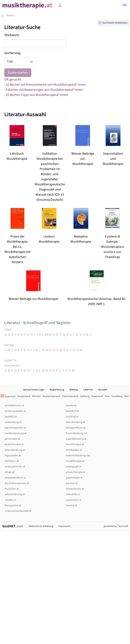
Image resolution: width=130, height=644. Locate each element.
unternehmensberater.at (18, 511)
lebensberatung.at (15, 450)
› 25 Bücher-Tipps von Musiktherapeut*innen (36, 95)
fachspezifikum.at (76, 428)
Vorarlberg (117, 396)
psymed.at (72, 483)
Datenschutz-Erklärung (41, 526)
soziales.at (10, 500)
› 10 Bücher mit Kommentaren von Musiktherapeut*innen (45, 85)
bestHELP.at (72, 411)
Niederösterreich (51, 396)
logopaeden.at (13, 455)
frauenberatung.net (77, 433)
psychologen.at (74, 478)
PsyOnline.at (12, 489)
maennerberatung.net (78, 455)
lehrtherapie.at (74, 450)
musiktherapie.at (75, 461)
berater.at (71, 406)
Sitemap (74, 390)
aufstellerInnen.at (14, 406)
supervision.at (74, 500)
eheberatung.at (13, 422)
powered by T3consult (116, 526)
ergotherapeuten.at (15, 428)
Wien (127, 396)
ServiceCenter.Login (34, 390)
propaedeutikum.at (15, 478)
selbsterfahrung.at (15, 494)
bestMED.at (11, 417)
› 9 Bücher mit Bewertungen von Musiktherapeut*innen (44, 90)
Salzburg (85, 396)
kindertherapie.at (14, 444)
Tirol (107, 396)
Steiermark (97, 396)
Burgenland (24, 396)
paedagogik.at (74, 467)
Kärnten (36, 396)
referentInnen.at (75, 489)
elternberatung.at (75, 422)
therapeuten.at (13, 505)
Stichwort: (12, 35)
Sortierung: (13, 53)
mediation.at (12, 461)
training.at (71, 505)
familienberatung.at (16, 433)
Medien (11, 15)
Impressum (64, 526)
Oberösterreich (70, 396)
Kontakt (103, 390)
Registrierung (57, 390)
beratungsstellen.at (15, 411)
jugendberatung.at (76, 439)
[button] (124, 6)
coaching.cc (72, 417)
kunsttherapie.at (75, 444)
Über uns (88, 390)
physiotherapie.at (76, 472)
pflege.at (9, 472)
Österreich (8, 397)
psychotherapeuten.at (17, 483)
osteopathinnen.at (15, 467)
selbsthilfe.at (73, 494)
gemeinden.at (12, 439)
